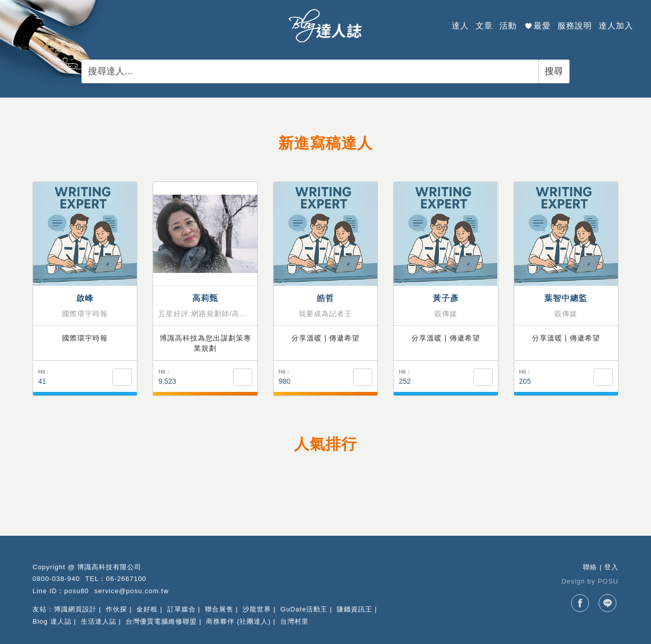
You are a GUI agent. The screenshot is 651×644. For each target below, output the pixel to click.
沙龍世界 (257, 609)
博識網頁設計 (75, 609)
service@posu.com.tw (131, 591)
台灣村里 (294, 621)
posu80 (77, 591)
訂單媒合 (182, 609)
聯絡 (590, 567)
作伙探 (116, 609)
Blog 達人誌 (52, 621)
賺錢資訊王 (354, 609)
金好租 (147, 609)
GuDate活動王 (304, 609)
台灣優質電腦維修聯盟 (161, 621)
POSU (608, 581)
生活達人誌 (99, 621)
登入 (611, 567)
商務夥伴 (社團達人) (238, 621)
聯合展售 (219, 609)
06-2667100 (126, 579)
